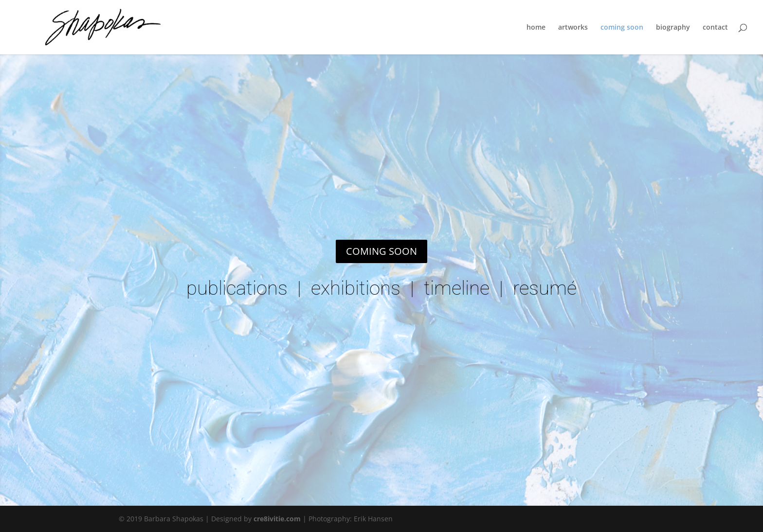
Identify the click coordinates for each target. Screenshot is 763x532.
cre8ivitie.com (277, 519)
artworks (573, 28)
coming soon (622, 28)
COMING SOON (381, 251)
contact (715, 28)
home (536, 28)
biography (673, 28)
